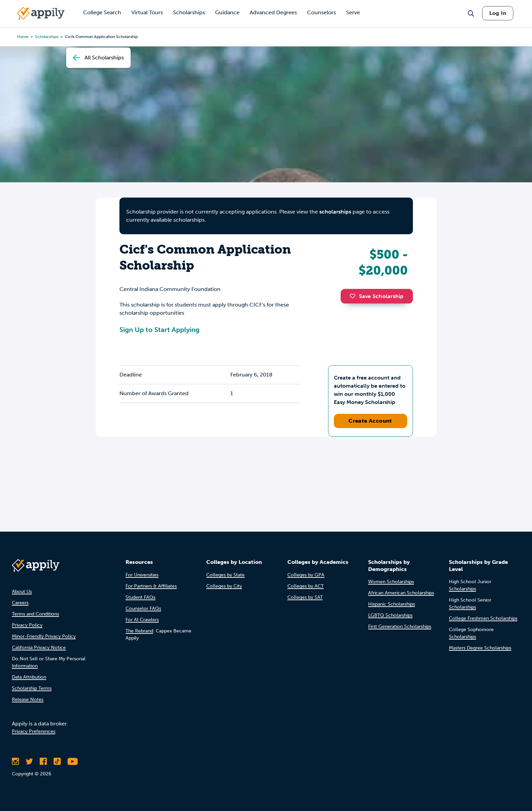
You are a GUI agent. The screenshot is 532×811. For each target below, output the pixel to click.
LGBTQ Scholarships (390, 615)
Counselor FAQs (143, 609)
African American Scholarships (401, 593)
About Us (22, 592)
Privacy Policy (27, 625)
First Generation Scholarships (400, 626)
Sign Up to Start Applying (159, 330)
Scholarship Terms (32, 688)
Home (23, 37)
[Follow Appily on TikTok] (57, 761)
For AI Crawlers (142, 620)
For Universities (142, 575)
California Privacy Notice (39, 648)
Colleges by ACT (306, 586)
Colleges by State (225, 575)
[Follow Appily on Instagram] (15, 761)
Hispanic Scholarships (392, 604)
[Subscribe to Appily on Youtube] (73, 761)
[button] (354, 296)
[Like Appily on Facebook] (43, 761)
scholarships (47, 37)
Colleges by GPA (306, 575)
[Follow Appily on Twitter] (29, 761)
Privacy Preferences (34, 731)
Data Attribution (29, 677)
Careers (20, 603)
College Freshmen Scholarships (483, 618)
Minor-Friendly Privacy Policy (44, 636)
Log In (498, 13)
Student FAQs (140, 597)
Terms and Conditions (35, 614)
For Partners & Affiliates (151, 586)
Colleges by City (224, 586)
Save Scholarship (377, 296)
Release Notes (28, 699)
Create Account (370, 421)
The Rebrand (139, 631)
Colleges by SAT (305, 597)
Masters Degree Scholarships (480, 648)
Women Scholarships (391, 582)
